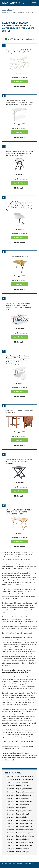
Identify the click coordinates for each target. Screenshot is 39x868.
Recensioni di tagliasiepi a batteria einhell (20, 789)
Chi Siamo (4, 864)
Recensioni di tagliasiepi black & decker (20, 801)
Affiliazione (11, 864)
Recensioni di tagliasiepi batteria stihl (20, 842)
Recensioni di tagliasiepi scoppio (18, 814)
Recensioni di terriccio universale (18, 848)
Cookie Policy (29, 864)
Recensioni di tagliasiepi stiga (17, 817)
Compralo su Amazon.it (19, 78)
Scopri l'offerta (19, 81)
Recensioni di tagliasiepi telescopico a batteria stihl (20, 823)
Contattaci (4, 866)
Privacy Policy (20, 864)
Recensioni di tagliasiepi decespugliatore (20, 845)
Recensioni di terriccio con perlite (18, 785)
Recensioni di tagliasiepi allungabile (19, 798)
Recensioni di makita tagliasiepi (18, 782)
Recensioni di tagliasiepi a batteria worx (20, 792)
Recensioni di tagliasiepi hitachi (18, 804)
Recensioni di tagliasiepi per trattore (19, 811)
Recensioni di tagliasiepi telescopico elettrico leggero (20, 826)
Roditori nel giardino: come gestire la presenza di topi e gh (20, 779)
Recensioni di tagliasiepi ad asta (18, 839)
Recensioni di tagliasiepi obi (16, 808)
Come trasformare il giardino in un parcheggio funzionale (20, 776)
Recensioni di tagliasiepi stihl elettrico (20, 820)
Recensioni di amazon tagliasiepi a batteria (20, 830)
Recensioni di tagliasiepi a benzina (19, 795)
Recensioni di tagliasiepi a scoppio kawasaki (20, 836)
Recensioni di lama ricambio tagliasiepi (20, 833)
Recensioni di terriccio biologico (18, 852)
